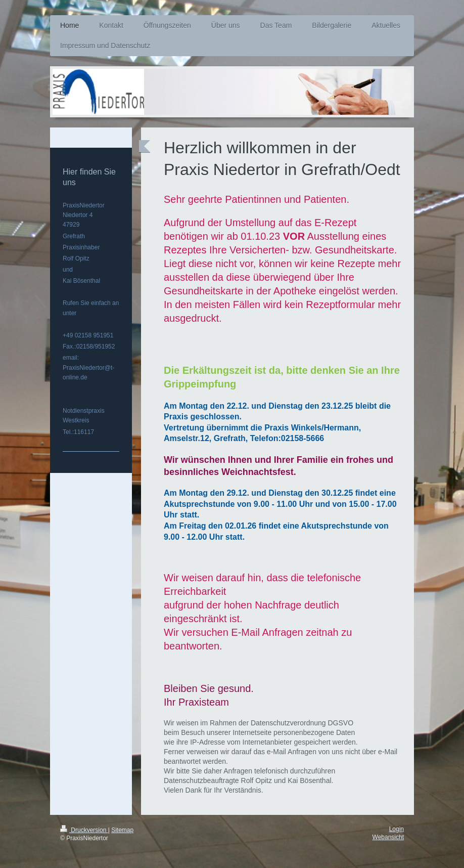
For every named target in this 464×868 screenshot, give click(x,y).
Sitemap (122, 830)
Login (397, 829)
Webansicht (388, 837)
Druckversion (84, 830)
